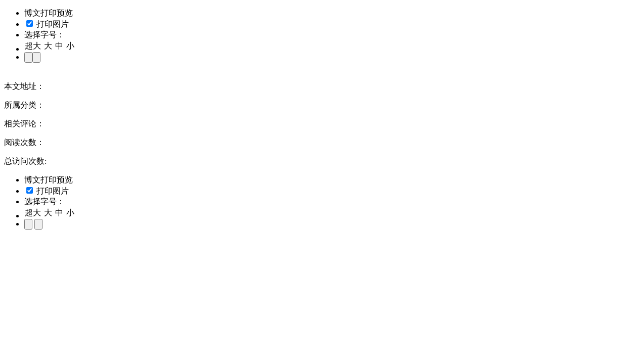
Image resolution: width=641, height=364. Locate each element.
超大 (33, 46)
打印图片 (48, 24)
